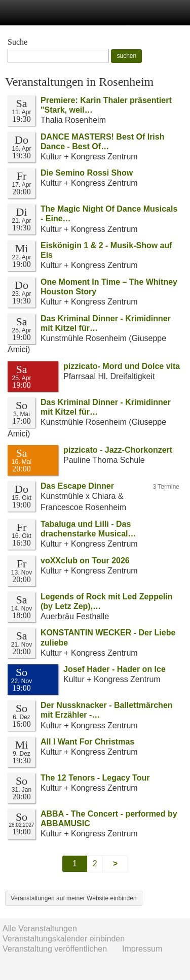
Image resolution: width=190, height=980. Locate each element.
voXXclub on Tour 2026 (85, 561)
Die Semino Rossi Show (87, 173)
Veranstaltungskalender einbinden (64, 939)
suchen (126, 56)
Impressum (142, 949)
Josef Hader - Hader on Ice (115, 669)
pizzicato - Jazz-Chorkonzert (118, 450)
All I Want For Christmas (87, 742)
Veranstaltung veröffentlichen (55, 949)
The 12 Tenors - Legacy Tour (95, 778)
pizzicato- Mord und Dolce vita (122, 366)
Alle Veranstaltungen (40, 928)
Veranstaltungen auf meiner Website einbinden (74, 898)
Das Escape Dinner (77, 486)
